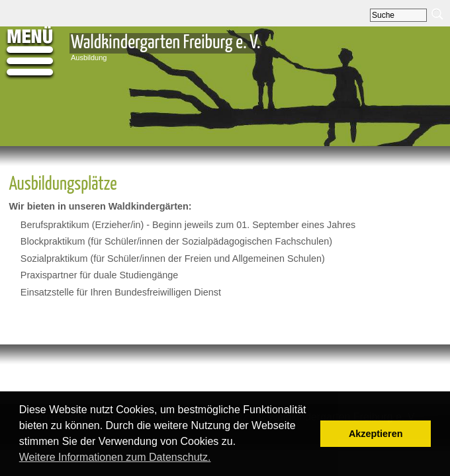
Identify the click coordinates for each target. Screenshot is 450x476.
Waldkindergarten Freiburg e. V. (165, 43)
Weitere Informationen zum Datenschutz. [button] (115, 457)
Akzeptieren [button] (376, 434)
